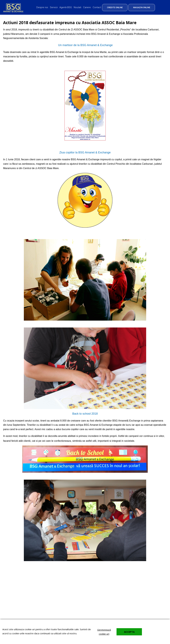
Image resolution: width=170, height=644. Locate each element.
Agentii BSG (66, 7)
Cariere (87, 7)
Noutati (77, 7)
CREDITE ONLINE (115, 7)
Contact (97, 7)
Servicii (54, 7)
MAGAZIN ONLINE (142, 7)
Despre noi (42, 7)
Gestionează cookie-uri (104, 632)
